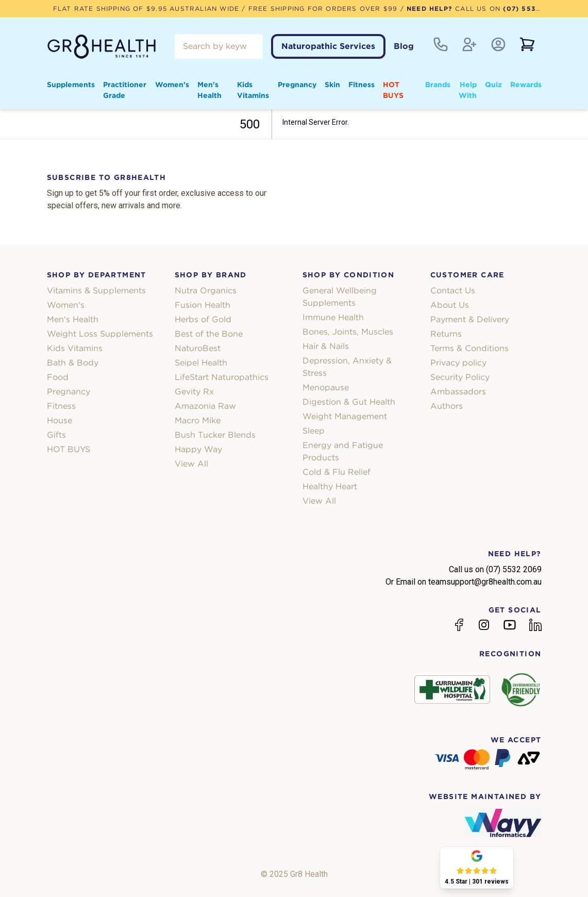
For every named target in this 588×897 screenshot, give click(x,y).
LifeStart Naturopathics (222, 377)
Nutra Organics (206, 290)
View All (191, 464)
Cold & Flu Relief (337, 472)
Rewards (526, 85)
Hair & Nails (326, 346)
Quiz (493, 85)
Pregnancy (297, 85)
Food (58, 377)
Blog (404, 46)
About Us (450, 305)
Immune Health (333, 317)
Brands (438, 85)
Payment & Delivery (470, 319)
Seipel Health (201, 363)
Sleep (314, 431)
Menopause (326, 387)
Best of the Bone (209, 334)
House (60, 420)
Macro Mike (198, 420)
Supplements (71, 85)
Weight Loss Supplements (100, 334)
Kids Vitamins (253, 90)
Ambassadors (458, 392)
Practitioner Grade (125, 90)
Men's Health (209, 90)
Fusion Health (203, 305)
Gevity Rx (194, 392)
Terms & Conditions (469, 348)
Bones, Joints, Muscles (348, 332)
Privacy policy (458, 363)
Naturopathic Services (328, 46)
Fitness (362, 85)
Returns (446, 334)
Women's (172, 85)
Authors (447, 406)
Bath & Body (73, 363)
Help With (468, 90)
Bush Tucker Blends (215, 435)
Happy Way (198, 449)
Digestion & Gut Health (349, 402)
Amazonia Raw (205, 406)
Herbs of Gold (203, 319)
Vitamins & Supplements (96, 290)
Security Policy (460, 377)
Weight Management (345, 416)
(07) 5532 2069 (532, 9)
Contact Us (453, 290)
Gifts (56, 435)
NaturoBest (198, 348)
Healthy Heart (330, 486)
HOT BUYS (393, 90)
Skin (332, 85)
